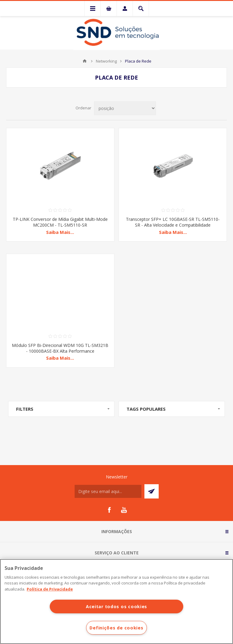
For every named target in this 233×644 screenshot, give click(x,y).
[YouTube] (124, 510)
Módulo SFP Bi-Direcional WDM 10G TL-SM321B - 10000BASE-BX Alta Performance (60, 348)
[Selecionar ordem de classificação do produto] (125, 108)
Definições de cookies (116, 628)
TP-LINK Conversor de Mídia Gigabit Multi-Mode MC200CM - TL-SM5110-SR (60, 222)
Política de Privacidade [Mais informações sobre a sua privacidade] (50, 589)
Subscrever (152, 491)
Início (85, 61)
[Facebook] (109, 510)
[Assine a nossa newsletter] (108, 491)
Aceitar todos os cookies (116, 606)
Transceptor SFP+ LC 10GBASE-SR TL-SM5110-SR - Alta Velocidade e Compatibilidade (173, 222)
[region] (116, 601)
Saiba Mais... (60, 232)
